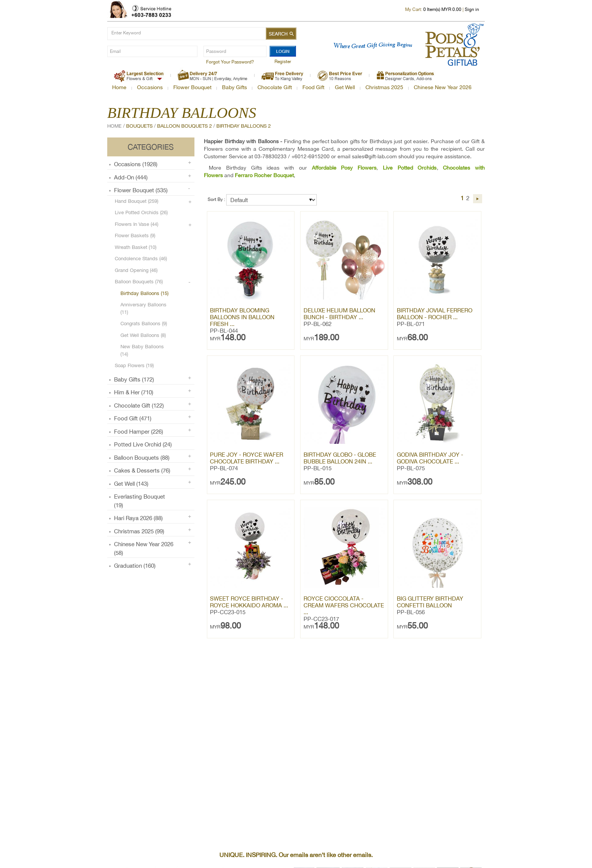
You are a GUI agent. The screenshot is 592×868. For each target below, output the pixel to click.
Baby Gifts (234, 87)
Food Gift (313, 87)
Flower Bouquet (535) (141, 190)
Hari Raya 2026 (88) (138, 518)
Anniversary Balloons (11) (143, 308)
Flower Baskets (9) (135, 236)
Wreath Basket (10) (136, 247)
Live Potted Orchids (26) (141, 212)
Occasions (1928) (136, 164)
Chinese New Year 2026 (443, 87)
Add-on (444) (131, 177)
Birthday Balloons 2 (244, 126)
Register (283, 62)
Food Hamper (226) (139, 432)
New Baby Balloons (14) (142, 350)
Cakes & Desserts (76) (142, 470)
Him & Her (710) (134, 392)
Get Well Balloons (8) (143, 335)
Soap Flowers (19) (134, 365)
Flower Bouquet (192, 87)
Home (119, 87)
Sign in (472, 9)
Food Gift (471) (133, 418)
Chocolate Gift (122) (139, 405)
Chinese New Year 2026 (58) (144, 548)
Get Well (345, 87)
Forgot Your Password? (230, 62)
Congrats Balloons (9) (144, 324)
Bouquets (139, 126)
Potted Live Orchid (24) (143, 444)
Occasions (150, 87)
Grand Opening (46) (136, 270)
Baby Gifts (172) (134, 379)
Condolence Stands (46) (141, 259)
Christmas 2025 (384, 87)
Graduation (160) (135, 566)
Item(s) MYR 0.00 (442, 9)
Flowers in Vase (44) (136, 224)
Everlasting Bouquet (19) (140, 501)
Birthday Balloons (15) (144, 293)
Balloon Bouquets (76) (139, 282)
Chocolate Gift (275, 87)
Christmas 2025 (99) (139, 531)
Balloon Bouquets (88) (142, 458)
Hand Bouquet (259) (136, 201)
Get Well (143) (131, 484)
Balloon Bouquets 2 (184, 126)
